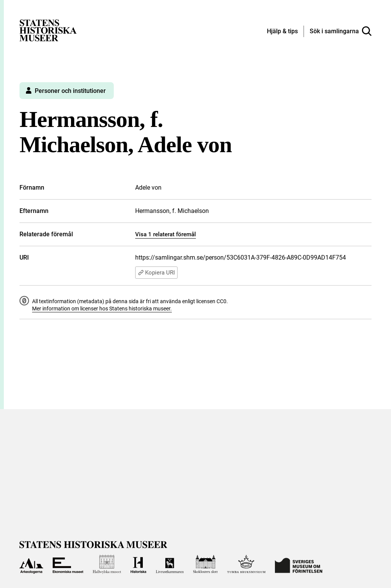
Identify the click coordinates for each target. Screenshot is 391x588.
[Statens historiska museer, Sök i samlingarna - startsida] (48, 30)
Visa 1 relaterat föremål (166, 234)
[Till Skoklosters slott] (206, 564)
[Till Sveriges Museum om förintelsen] (299, 564)
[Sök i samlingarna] (341, 31)
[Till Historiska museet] (139, 564)
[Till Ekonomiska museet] (68, 564)
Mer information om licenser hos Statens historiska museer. (102, 309)
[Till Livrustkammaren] (170, 564)
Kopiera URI (156, 273)
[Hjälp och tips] (282, 32)
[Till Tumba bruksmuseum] (246, 564)
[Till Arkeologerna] (31, 564)
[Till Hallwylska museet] (107, 564)
